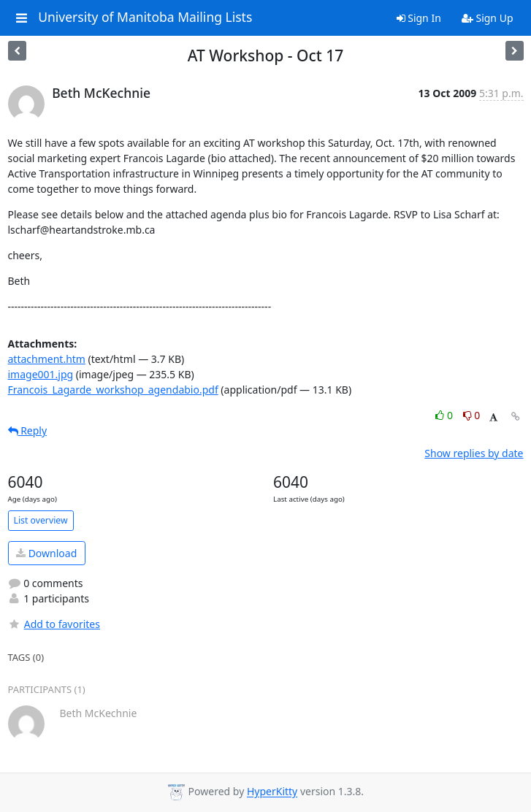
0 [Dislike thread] (472, 415)
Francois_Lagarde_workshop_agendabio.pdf (113, 390)
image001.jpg (41, 374)
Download (46, 553)
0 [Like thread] (445, 415)
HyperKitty (272, 792)
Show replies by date (474, 453)
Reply (28, 430)
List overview (41, 520)
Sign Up (488, 18)
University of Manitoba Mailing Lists (145, 18)
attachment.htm (47, 359)
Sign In (419, 18)
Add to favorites (54, 624)
